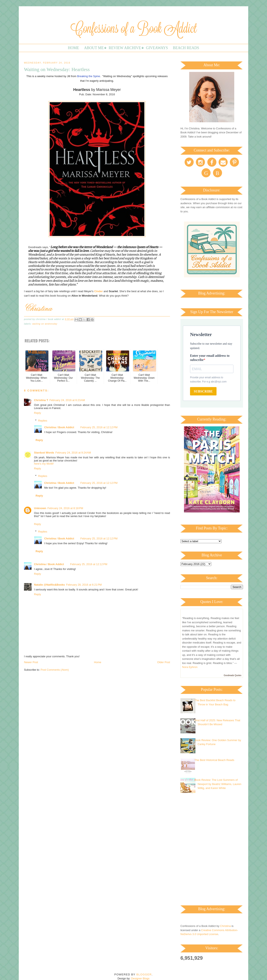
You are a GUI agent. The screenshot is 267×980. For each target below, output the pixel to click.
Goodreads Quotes (233, 675)
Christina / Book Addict (59, 427)
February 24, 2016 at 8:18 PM (65, 508)
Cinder (99, 291)
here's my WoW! (44, 464)
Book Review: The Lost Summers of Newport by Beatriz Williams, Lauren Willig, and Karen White (218, 784)
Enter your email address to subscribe (210, 358)
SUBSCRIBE (203, 391)
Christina (225, 926)
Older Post (164, 662)
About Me (94, 48)
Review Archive (125, 48)
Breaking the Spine (89, 76)
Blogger (144, 974)
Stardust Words (44, 453)
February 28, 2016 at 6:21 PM (84, 585)
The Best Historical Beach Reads (214, 760)
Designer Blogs (140, 978)
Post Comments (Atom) (55, 670)
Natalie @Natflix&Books (49, 585)
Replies (43, 420)
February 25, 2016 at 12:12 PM (99, 427)
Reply (37, 413)
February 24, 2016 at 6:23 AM (67, 400)
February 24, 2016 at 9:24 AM (73, 453)
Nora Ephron (190, 667)
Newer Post (31, 662)
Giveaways (157, 48)
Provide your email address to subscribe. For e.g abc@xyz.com (208, 380)
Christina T (41, 400)
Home (73, 48)
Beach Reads (186, 48)
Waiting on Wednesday (45, 324)
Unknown (40, 508)
